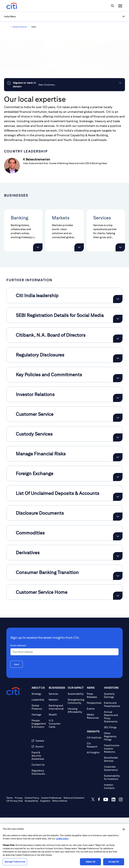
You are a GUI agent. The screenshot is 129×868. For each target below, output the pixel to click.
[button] (64, 16)
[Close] (124, 829)
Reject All (90, 862)
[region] (64, 846)
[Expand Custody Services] (118, 488)
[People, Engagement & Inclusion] (39, 774)
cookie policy (62, 839)
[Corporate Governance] (112, 819)
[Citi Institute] (94, 788)
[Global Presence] (39, 758)
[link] (64, 85)
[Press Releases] (94, 746)
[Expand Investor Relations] (118, 448)
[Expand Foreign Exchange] (118, 527)
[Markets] (57, 750)
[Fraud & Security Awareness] (39, 806)
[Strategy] (39, 744)
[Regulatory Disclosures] (39, 823)
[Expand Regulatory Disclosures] (118, 409)
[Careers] (39, 791)
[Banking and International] (57, 758)
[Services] (57, 744)
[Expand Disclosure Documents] (118, 567)
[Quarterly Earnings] (112, 746)
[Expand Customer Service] (118, 468)
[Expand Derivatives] (118, 607)
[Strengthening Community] (76, 752)
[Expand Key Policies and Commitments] (118, 429)
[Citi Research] (94, 795)
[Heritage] (39, 765)
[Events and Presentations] (112, 755)
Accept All (114, 862)
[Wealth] (57, 765)
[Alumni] (39, 797)
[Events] (94, 759)
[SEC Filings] (112, 778)
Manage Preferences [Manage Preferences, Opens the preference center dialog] (15, 862)
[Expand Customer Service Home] (118, 646)
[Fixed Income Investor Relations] (112, 799)
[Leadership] (39, 750)
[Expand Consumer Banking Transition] (118, 626)
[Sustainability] (76, 744)
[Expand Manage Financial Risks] (118, 508)
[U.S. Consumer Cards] (57, 774)
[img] (112, 6)
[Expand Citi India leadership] (118, 349)
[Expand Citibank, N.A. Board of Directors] (118, 389)
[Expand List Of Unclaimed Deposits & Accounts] (118, 547)
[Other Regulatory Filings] (112, 787)
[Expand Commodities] (118, 587)
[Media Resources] (94, 767)
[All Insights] (94, 803)
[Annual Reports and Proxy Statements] (112, 767)
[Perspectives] (94, 753)
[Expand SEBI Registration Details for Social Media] (118, 369)
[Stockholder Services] (112, 810)
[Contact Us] (39, 815)
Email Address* (18, 696)
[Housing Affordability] (76, 761)
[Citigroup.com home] (14, 742)
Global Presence (20, 27)
